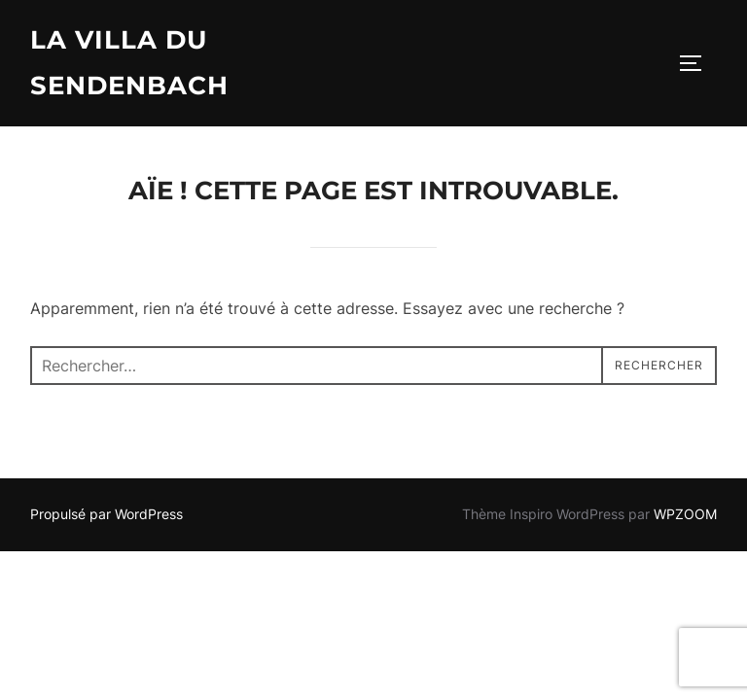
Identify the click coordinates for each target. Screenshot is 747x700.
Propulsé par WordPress (107, 514)
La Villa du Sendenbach (129, 63)
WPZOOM (685, 514)
